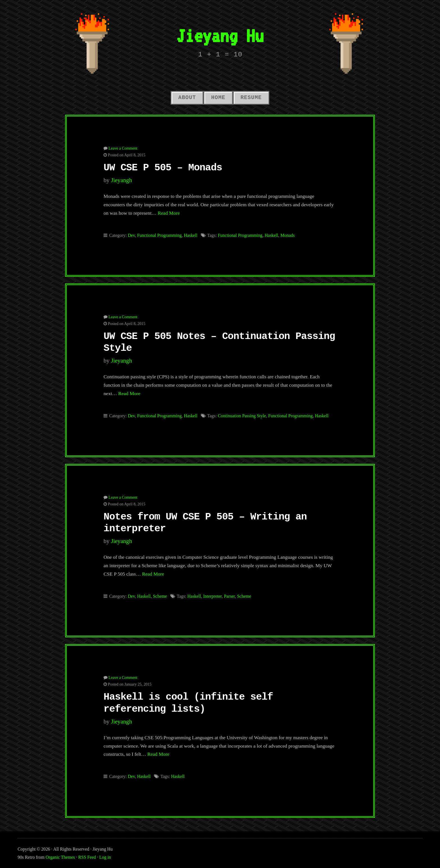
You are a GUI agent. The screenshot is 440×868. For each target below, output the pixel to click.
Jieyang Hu (220, 36)
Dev (131, 235)
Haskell (191, 235)
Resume (251, 98)
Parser (229, 596)
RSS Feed (87, 857)
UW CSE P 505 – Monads (163, 168)
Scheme (160, 596)
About (187, 98)
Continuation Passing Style (242, 416)
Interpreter (212, 596)
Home (218, 98)
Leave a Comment (123, 148)
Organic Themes (60, 857)
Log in (105, 857)
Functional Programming (160, 235)
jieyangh (121, 180)
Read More (169, 213)
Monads (287, 235)
